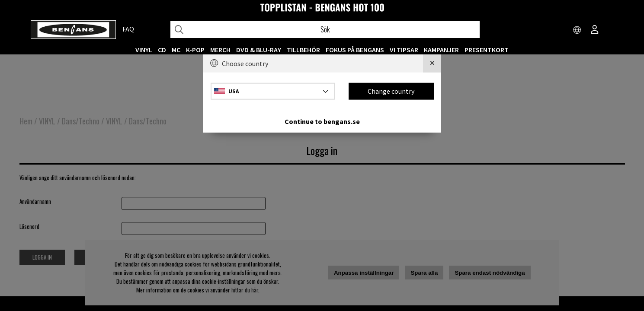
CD (162, 50)
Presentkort (487, 50)
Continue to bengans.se (322, 121)
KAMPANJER (441, 50)
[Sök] (325, 29)
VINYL (144, 50)
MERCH (220, 50)
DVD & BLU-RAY (259, 50)
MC (176, 50)
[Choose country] (577, 30)
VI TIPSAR (404, 50)
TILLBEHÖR (303, 50)
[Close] (432, 63)
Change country (391, 91)
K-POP (195, 50)
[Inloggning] (595, 30)
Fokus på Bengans (355, 50)
